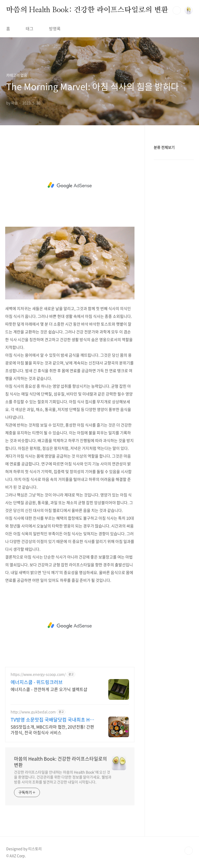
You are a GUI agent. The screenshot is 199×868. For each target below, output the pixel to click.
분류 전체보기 (164, 147)
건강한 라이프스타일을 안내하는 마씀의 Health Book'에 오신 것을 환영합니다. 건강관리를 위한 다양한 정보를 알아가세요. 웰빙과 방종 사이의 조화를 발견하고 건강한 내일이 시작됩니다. (63, 777)
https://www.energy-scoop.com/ (38, 674)
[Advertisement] (70, 185)
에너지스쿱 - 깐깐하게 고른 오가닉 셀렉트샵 (49, 689)
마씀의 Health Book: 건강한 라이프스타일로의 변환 (87, 10)
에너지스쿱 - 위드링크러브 (37, 682)
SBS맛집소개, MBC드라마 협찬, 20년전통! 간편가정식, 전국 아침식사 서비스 (52, 729)
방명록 (55, 28)
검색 (177, 10)
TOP (189, 851)
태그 (30, 28)
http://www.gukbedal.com (33, 712)
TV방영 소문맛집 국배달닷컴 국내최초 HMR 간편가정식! (54, 720)
